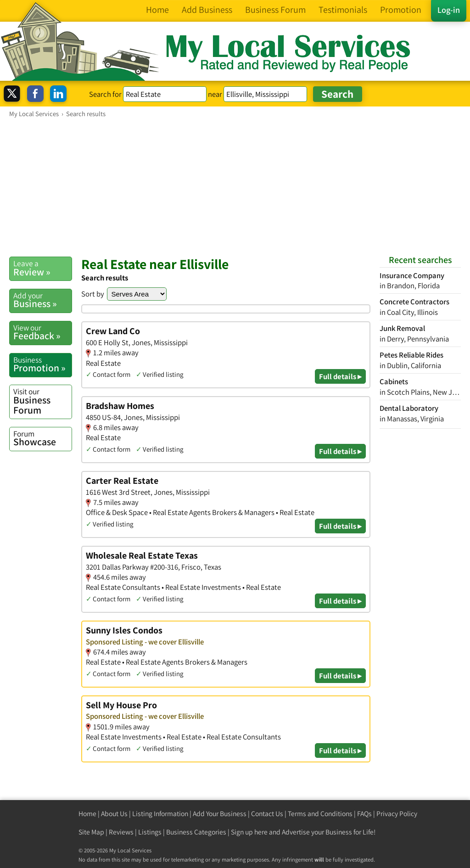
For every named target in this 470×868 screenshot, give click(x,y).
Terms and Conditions (320, 814)
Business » (42, 300)
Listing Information (160, 814)
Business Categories (196, 832)
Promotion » (42, 364)
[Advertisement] (235, 187)
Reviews (121, 832)
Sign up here (249, 832)
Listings (150, 832)
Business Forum (42, 401)
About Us (114, 814)
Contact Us (267, 814)
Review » (42, 268)
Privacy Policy (397, 814)
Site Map (91, 832)
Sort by (93, 294)
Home (87, 814)
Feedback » (42, 332)
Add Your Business (220, 814)
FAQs (364, 814)
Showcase (42, 438)
